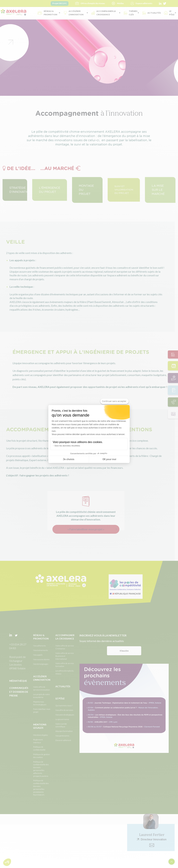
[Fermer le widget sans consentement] (115, 401)
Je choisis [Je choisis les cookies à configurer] (69, 459)
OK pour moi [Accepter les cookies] (109, 459)
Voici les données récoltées (67, 446)
